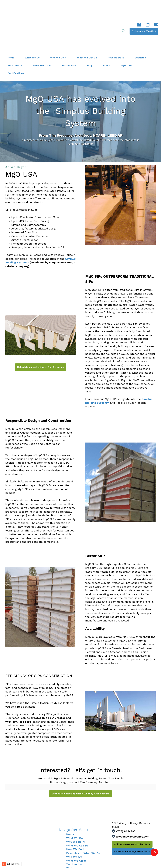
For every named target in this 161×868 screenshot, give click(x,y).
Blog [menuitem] (69, 837)
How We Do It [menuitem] (76, 818)
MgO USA (126, 35)
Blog (90, 35)
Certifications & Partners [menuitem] (82, 841)
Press (107, 35)
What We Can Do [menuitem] (77, 815)
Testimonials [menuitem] (74, 834)
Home (11, 27)
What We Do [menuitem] (74, 807)
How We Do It (116, 27)
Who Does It (15, 35)
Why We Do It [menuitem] (75, 811)
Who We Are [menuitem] (74, 826)
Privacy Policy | (147, 857)
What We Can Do (87, 27)
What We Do (32, 27)
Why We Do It (58, 27)
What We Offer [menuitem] (76, 830)
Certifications (16, 42)
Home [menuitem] (70, 803)
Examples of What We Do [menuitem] (83, 822)
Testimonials (69, 35)
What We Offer (42, 35)
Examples (140, 27)
